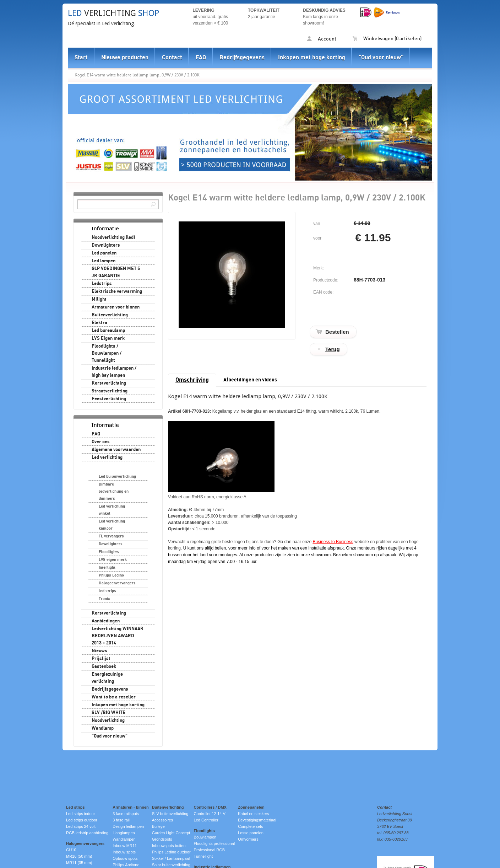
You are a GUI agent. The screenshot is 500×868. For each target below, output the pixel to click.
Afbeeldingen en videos (250, 380)
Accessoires (162, 820)
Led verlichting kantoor (112, 525)
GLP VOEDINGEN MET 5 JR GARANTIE (116, 272)
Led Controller (206, 820)
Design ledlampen (128, 826)
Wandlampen (124, 839)
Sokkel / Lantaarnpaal (171, 858)
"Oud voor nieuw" (381, 58)
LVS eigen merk (113, 560)
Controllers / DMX (210, 807)
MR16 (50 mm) (79, 856)
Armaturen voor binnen (116, 307)
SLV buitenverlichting (170, 814)
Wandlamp (103, 728)
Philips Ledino (111, 575)
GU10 (71, 850)
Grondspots (162, 839)
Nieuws (99, 651)
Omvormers (248, 839)
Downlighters (106, 245)
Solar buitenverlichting (171, 865)
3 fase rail (121, 820)
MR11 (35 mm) (79, 863)
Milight (99, 299)
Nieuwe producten (125, 58)
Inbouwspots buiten (169, 846)
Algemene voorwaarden (116, 450)
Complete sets (250, 826)
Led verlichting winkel (112, 510)
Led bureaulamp (108, 331)
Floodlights (109, 552)
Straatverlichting (110, 391)
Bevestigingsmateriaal (257, 820)
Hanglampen (124, 833)
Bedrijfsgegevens (242, 58)
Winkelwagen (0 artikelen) (387, 39)
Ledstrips (102, 284)
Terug (333, 349)
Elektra (99, 323)
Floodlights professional (214, 843)
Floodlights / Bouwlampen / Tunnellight (107, 353)
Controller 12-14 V (210, 814)
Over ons (101, 442)
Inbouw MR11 (125, 846)
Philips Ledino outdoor (171, 852)
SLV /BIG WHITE (108, 713)
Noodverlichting (108, 720)
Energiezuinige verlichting (107, 678)
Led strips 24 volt (81, 826)
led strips (107, 591)
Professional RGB (209, 850)
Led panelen (104, 253)
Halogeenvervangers (117, 583)
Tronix (104, 599)
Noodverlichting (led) (113, 237)
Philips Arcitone (126, 865)
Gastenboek (104, 666)
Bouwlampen (205, 837)
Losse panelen (251, 833)
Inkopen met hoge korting (312, 58)
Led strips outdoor (82, 820)
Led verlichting (107, 457)
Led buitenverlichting (117, 476)
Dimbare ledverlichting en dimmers (114, 491)
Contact (172, 58)
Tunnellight (203, 856)
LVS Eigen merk (108, 338)
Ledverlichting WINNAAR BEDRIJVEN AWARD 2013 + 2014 (118, 636)
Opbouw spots (125, 858)
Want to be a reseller (114, 697)
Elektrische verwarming (117, 291)
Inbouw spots (124, 852)
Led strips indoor (80, 814)
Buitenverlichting (110, 315)
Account (322, 39)
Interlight (107, 567)
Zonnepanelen (251, 807)
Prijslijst (101, 659)
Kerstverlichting (109, 383)
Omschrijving (192, 380)
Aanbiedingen (106, 621)
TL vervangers (111, 536)
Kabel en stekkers (253, 814)
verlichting (113, 13)
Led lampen (104, 261)
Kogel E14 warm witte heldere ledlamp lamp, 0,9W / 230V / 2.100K (137, 75)
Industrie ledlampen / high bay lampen (114, 372)
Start (81, 58)
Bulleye (158, 826)
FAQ (201, 58)
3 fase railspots (126, 814)
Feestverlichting (109, 399)
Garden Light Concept (171, 833)
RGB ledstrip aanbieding (87, 833)
